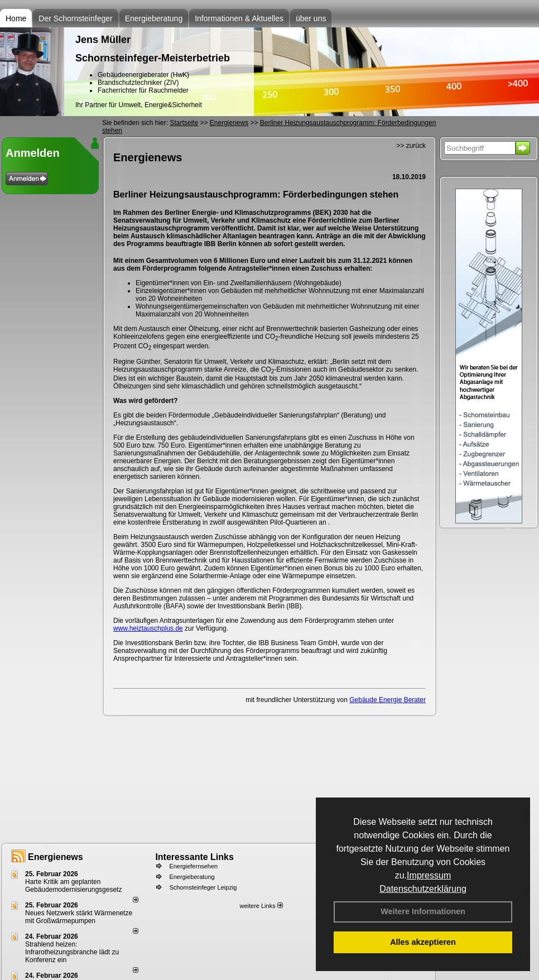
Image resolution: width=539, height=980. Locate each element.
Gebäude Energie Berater (388, 700)
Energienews (56, 857)
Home (16, 18)
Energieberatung (154, 18)
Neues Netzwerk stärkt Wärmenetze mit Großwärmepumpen (79, 917)
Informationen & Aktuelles (239, 18)
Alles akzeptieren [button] (423, 942)
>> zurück (411, 146)
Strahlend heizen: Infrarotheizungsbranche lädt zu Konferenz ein (72, 952)
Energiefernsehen (193, 866)
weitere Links (261, 906)
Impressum (429, 875)
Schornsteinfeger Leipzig (203, 887)
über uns (311, 18)
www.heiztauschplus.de (148, 628)
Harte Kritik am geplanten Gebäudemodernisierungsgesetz (73, 886)
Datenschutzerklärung (423, 889)
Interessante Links (194, 857)
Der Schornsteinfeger (75, 18)
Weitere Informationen (423, 911)
